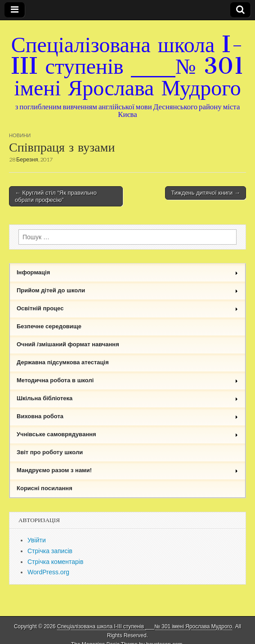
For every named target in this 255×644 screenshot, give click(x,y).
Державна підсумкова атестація (63, 362)
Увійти (37, 540)
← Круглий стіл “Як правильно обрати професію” (56, 196)
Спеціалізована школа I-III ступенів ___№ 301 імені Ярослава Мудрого (127, 66)
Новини (20, 135)
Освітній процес (127, 308)
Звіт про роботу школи (50, 452)
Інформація (127, 272)
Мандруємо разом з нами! (127, 470)
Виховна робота (127, 416)
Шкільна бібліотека (127, 398)
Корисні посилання (45, 488)
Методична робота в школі (127, 380)
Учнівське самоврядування (127, 434)
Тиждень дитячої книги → (206, 193)
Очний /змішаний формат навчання (68, 344)
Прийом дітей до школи (127, 290)
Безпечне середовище (49, 326)
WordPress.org (48, 572)
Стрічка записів (50, 551)
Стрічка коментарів (55, 562)
